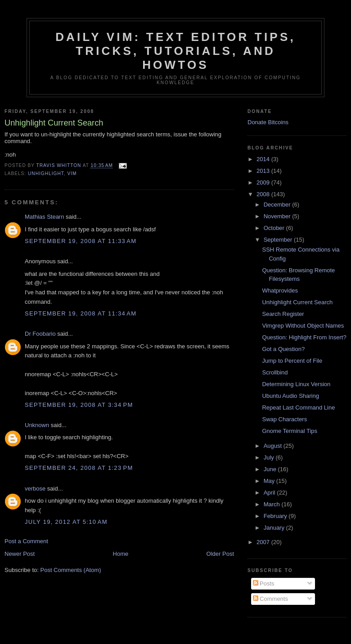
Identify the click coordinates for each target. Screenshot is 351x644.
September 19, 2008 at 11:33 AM (81, 241)
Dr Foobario (40, 334)
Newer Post (20, 554)
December (278, 205)
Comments (270, 599)
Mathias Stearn (44, 217)
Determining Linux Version (296, 384)
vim (72, 173)
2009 (264, 182)
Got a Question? (283, 349)
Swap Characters (284, 419)
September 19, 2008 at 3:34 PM (79, 405)
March (273, 504)
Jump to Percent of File (292, 361)
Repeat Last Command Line (298, 408)
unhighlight (46, 173)
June (271, 469)
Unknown (37, 425)
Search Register (283, 314)
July (270, 457)
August (274, 446)
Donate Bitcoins (268, 122)
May (270, 481)
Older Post (220, 554)
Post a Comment (26, 541)
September (279, 240)
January (275, 528)
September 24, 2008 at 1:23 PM (79, 468)
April (270, 493)
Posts (264, 583)
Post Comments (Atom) (71, 570)
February (276, 516)
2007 (264, 542)
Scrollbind (275, 372)
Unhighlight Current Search (297, 302)
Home (121, 554)
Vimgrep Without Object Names (303, 326)
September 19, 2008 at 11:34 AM (81, 313)
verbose (35, 489)
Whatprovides (280, 290)
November (278, 216)
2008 (264, 194)
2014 (264, 159)
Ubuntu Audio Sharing (290, 396)
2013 (264, 171)
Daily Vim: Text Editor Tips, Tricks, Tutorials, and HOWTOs (175, 51)
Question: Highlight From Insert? (304, 337)
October (275, 228)
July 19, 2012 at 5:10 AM (66, 522)
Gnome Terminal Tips (290, 431)
